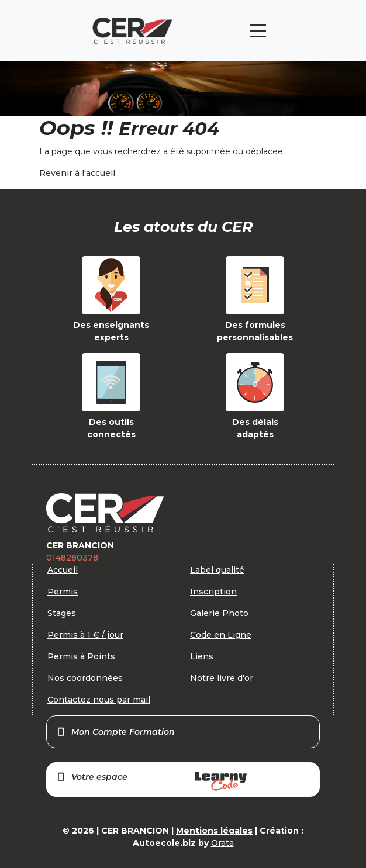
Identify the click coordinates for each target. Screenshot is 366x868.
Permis (63, 592)
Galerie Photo (219, 613)
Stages (62, 613)
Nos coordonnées (85, 678)
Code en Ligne (221, 635)
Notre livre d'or (222, 678)
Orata (222, 843)
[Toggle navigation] (258, 31)
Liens (202, 656)
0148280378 (72, 558)
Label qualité (217, 570)
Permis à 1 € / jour (85, 635)
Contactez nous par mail (99, 700)
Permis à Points (81, 656)
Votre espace (151, 781)
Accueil (63, 570)
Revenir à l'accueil (77, 173)
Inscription (213, 592)
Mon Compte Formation (115, 732)
